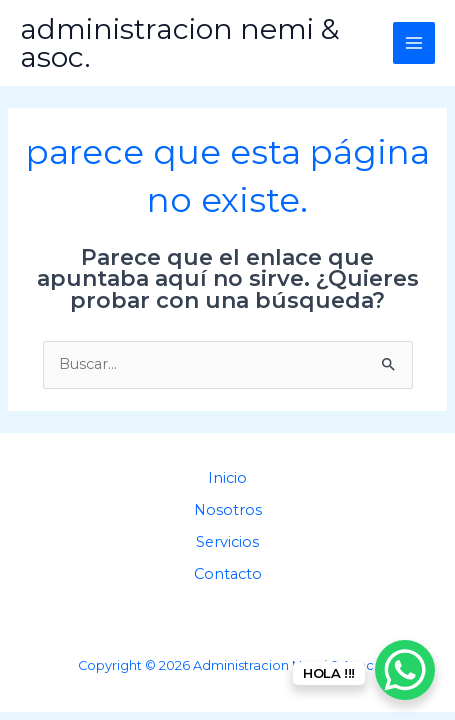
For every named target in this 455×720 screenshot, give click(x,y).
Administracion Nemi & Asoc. (179, 43)
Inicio (227, 478)
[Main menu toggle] (414, 43)
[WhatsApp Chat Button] (405, 670)
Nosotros (228, 510)
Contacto (228, 574)
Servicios (227, 542)
